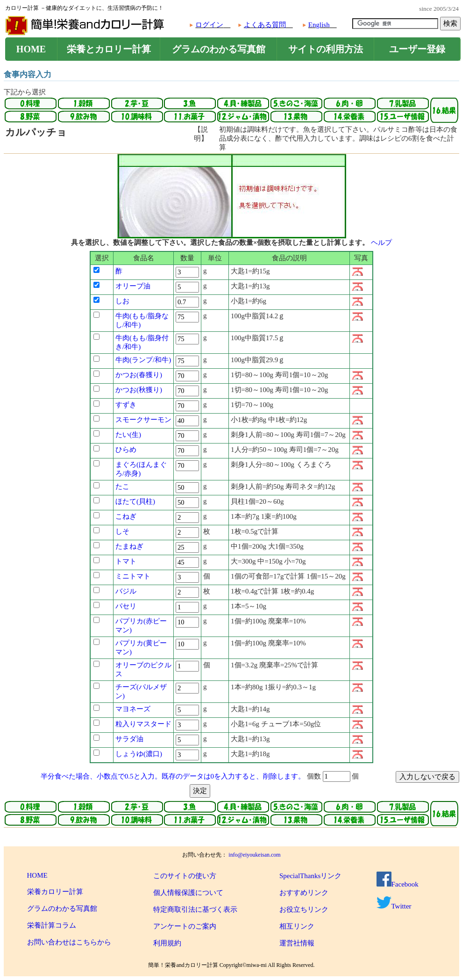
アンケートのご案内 (185, 926)
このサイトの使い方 (185, 876)
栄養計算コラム (52, 925)
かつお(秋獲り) (139, 390)
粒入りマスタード (143, 724)
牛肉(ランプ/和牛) (143, 360)
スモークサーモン (143, 420)
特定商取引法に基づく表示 (195, 909)
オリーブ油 (133, 286)
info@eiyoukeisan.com (254, 855)
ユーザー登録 (417, 49)
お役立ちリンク (304, 909)
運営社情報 (297, 943)
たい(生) (128, 435)
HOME (31, 49)
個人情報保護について (188, 893)
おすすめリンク (304, 893)
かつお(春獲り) (139, 375)
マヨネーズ (133, 709)
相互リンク (297, 926)
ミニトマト (133, 576)
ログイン (209, 25)
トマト (126, 561)
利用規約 (167, 943)
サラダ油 (129, 739)
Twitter (394, 906)
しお (122, 301)
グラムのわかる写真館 (219, 49)
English (319, 25)
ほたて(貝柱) (135, 501)
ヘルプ (381, 243)
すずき (126, 405)
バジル (126, 591)
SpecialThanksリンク (310, 876)
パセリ (126, 606)
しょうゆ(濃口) (139, 754)
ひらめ (126, 450)
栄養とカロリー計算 (109, 49)
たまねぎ (129, 546)
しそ (122, 531)
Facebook (398, 884)
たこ (122, 486)
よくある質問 (265, 25)
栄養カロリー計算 (55, 892)
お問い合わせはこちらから (69, 942)
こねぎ (126, 516)
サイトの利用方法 (326, 49)
